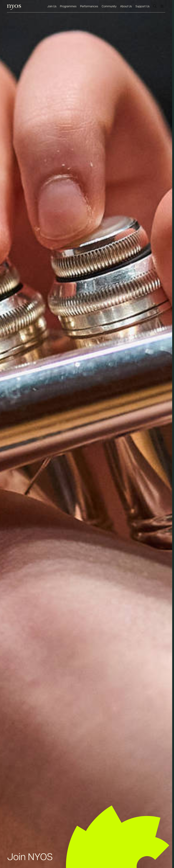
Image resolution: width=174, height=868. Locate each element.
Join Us (52, 6)
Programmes (68, 6)
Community (109, 6)
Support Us (142, 6)
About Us (126, 6)
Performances (89, 6)
